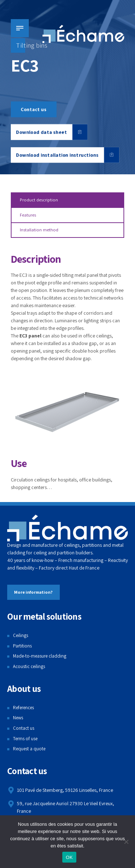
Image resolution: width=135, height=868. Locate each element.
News (19, 720)
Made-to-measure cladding (41, 658)
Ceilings (21, 637)
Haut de (77, 570)
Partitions (23, 647)
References (25, 710)
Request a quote (30, 751)
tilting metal (74, 277)
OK (69, 857)
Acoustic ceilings (30, 668)
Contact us (24, 730)
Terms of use (26, 741)
